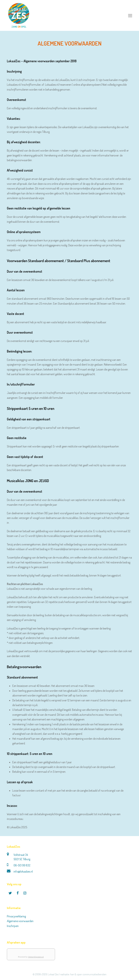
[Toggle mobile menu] (130, 15)
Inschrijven (13, 926)
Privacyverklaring (16, 916)
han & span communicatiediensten (88, 974)
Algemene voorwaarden (20, 921)
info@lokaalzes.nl (23, 871)
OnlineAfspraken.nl (36, 957)
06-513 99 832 (22, 865)
